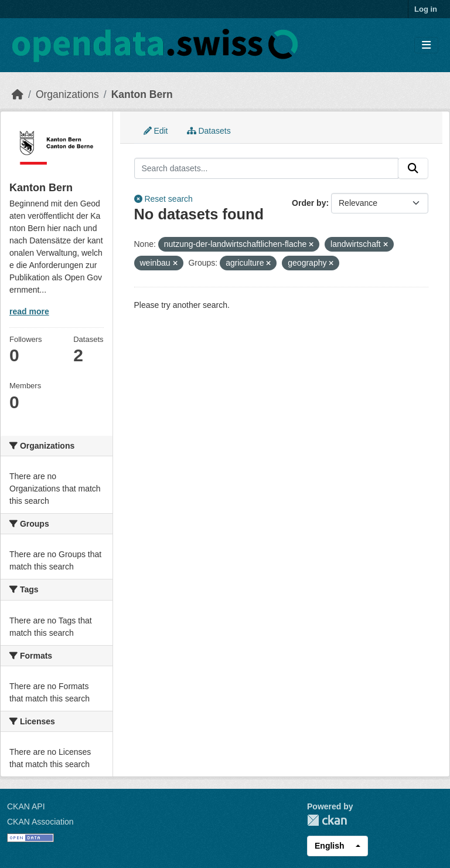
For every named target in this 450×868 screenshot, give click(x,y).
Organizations (67, 94)
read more (29, 311)
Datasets (209, 131)
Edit (156, 131)
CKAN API (26, 806)
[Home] (18, 94)
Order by (309, 203)
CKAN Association (40, 822)
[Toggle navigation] (426, 45)
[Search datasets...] (267, 168)
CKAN (327, 820)
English (330, 846)
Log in (426, 9)
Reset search (163, 199)
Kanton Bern (142, 94)
